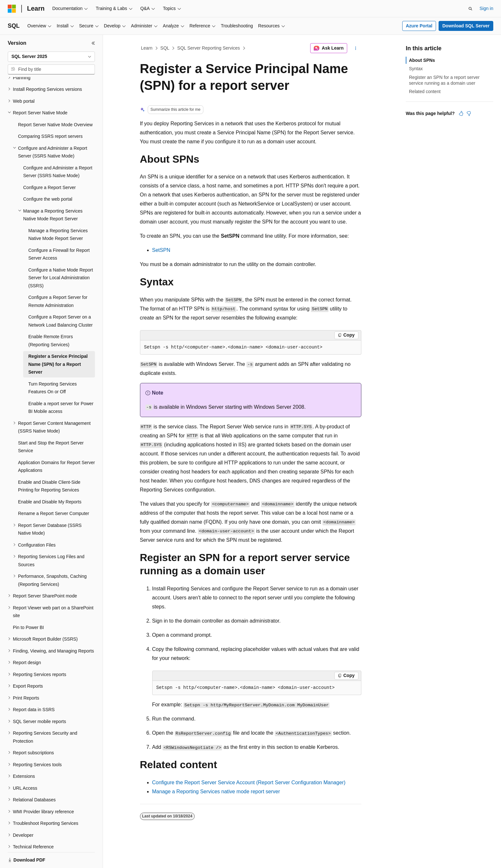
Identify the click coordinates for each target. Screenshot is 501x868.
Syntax (416, 69)
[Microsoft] (12, 9)
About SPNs (422, 60)
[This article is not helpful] (469, 113)
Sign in (486, 8)
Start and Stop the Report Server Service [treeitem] (51, 425)
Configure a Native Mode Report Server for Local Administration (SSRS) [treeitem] (61, 256)
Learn (147, 48)
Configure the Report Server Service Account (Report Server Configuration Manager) (249, 782)
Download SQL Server (466, 26)
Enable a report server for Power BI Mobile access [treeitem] (61, 385)
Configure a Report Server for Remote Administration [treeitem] (58, 279)
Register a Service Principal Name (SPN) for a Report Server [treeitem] (58, 342)
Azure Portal (419, 26)
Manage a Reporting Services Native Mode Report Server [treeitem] (58, 212)
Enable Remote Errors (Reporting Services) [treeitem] (51, 318)
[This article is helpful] (461, 113)
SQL (165, 48)
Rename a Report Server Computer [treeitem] (54, 491)
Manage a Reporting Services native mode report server (216, 792)
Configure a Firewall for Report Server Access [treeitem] (59, 232)
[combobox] (51, 57)
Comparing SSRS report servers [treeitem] (50, 114)
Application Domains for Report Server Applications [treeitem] (56, 444)
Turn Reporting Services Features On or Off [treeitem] (52, 366)
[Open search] (470, 9)
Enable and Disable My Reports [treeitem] (50, 480)
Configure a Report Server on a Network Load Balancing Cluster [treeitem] (60, 299)
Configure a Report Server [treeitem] (49, 165)
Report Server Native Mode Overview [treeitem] (55, 102)
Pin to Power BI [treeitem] (28, 605)
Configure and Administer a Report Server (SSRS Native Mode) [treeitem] (58, 150)
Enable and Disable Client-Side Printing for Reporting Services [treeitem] (49, 464)
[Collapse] (93, 43)
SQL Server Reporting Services (209, 48)
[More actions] (355, 48)
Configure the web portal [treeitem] (48, 177)
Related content (425, 91)
